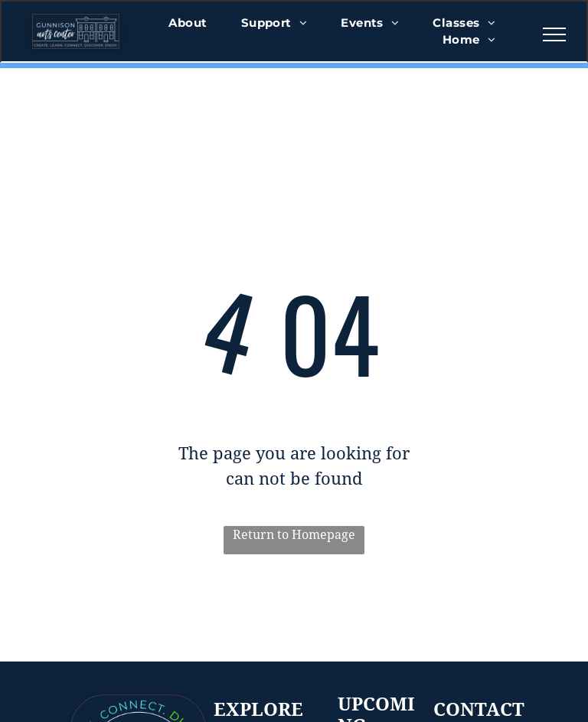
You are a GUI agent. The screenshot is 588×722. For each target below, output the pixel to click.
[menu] (554, 34)
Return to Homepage (294, 535)
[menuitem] (188, 23)
